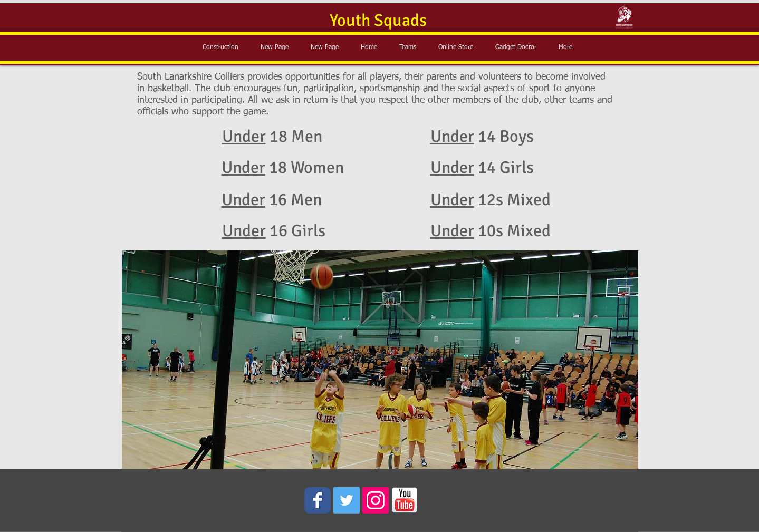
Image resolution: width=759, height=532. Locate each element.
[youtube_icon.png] (405, 500)
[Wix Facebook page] (318, 500)
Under (244, 136)
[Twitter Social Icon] (347, 500)
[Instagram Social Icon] (376, 500)
